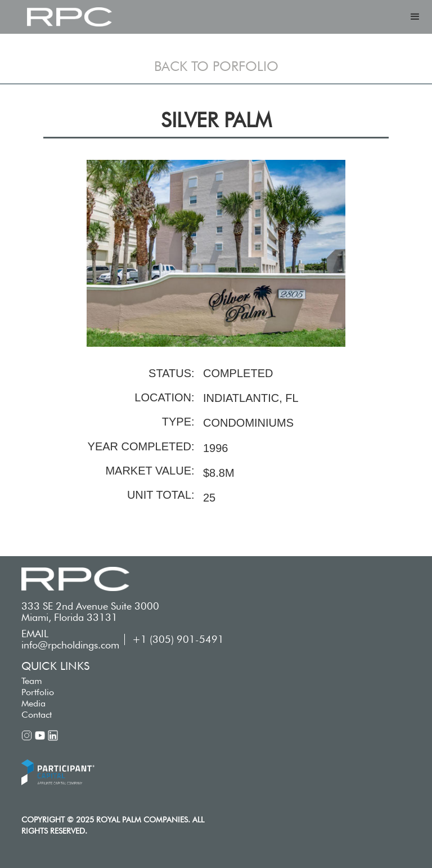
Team (32, 681)
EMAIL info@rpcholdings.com (70, 639)
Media (33, 703)
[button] (415, 17)
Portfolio (38, 692)
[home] (69, 17)
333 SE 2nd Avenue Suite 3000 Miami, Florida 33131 (90, 612)
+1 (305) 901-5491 (178, 639)
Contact (37, 715)
